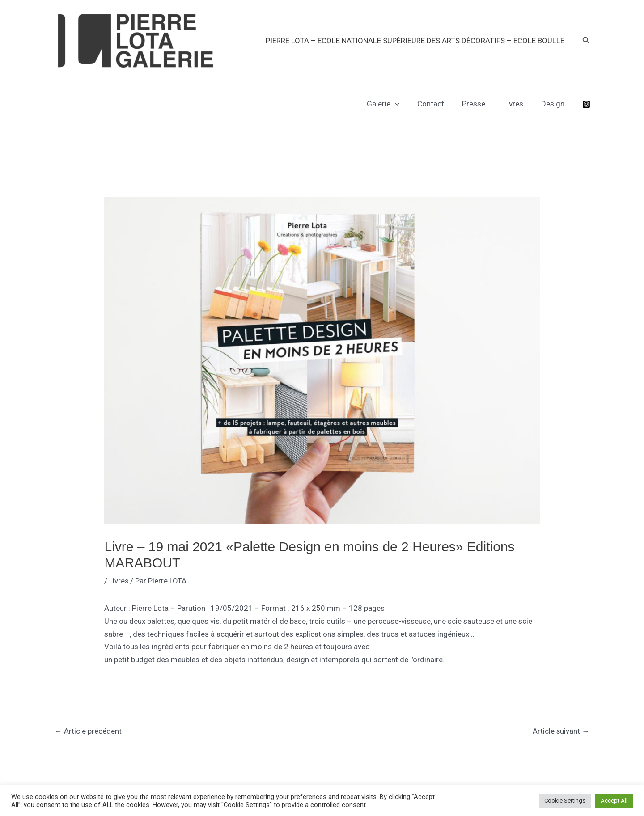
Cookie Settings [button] (565, 801)
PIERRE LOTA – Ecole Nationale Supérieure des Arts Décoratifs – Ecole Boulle (416, 41)
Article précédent (88, 731)
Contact (440, 104)
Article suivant (561, 731)
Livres (517, 104)
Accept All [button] (614, 801)
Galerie (395, 104)
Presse (480, 104)
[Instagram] (586, 104)
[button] (586, 40)
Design (554, 104)
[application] (407, 104)
